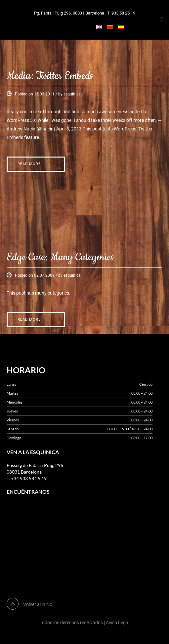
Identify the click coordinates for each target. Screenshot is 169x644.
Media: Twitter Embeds (50, 76)
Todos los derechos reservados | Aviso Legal (84, 623)
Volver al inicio (38, 604)
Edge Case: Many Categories (60, 257)
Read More (29, 164)
